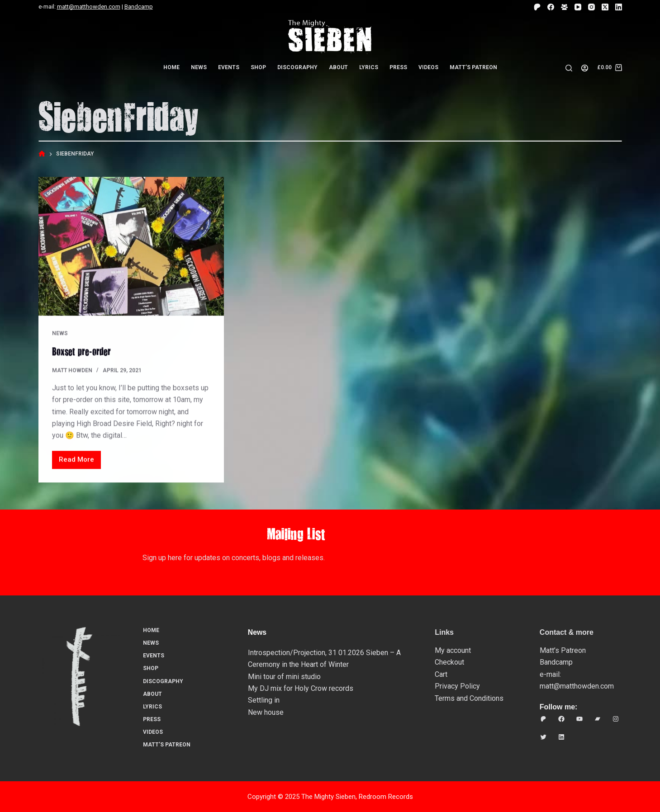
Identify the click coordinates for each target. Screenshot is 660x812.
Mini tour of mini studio (284, 676)
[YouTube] (578, 7)
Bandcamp (139, 7)
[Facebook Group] (564, 7)
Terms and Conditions (469, 698)
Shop (258, 67)
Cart (441, 674)
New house (266, 712)
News (199, 67)
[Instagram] (591, 7)
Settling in (264, 700)
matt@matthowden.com (89, 7)
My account (453, 650)
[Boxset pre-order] (131, 247)
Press (398, 67)
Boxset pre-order (81, 351)
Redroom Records (386, 796)
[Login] (585, 68)
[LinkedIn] (619, 7)
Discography (297, 67)
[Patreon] (537, 7)
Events (229, 67)
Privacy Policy (457, 686)
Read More (79, 462)
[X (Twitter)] (605, 7)
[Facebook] (551, 7)
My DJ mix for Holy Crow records (301, 688)
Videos (428, 67)
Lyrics (369, 67)
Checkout (449, 662)
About (338, 67)
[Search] (569, 68)
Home (171, 67)
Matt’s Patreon (473, 67)
